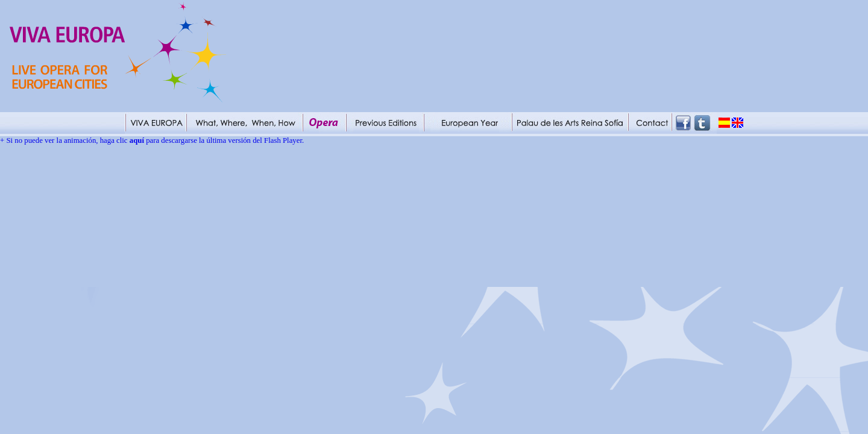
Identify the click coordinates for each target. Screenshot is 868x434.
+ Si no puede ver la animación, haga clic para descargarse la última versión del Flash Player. (152, 140)
